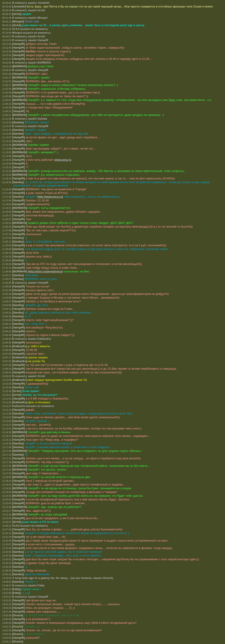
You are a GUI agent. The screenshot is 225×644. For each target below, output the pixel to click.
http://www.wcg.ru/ (50, 197)
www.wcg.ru (63, 160)
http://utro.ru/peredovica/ (45, 271)
